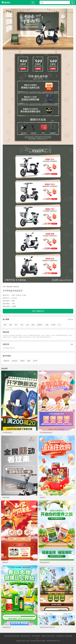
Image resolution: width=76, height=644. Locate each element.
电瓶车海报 (6, 497)
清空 (72, 344)
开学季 (35, 361)
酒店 (11, 325)
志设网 (14, 306)
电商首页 (16, 287)
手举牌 (53, 325)
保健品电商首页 (45, 562)
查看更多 (71, 319)
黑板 (29, 361)
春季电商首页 (7, 627)
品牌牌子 (40, 325)
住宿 (27, 325)
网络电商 (9, 287)
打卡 (60, 325)
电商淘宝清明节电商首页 (47, 627)
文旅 (22, 325)
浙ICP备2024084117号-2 (53, 641)
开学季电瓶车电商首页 (9, 348)
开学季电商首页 (7, 433)
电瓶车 (22, 361)
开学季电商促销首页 (46, 433)
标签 (47, 325)
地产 (16, 325)
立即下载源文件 (38, 311)
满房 (5, 325)
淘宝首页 (15, 361)
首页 (4, 287)
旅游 (33, 325)
